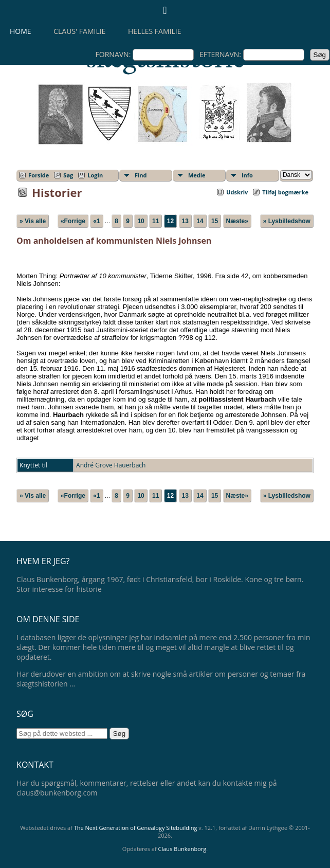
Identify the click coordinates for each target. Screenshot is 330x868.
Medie (197, 175)
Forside (39, 175)
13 (185, 221)
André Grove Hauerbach (111, 465)
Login (95, 175)
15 (215, 221)
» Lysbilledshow (287, 221)
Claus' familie (79, 31)
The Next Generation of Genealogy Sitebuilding (136, 828)
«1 (96, 221)
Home (21, 31)
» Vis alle (33, 221)
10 (141, 221)
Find (141, 175)
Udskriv (237, 192)
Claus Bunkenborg (182, 849)
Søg (68, 175)
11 (155, 221)
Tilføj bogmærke (285, 192)
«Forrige (73, 221)
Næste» (237, 221)
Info (247, 175)
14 (200, 221)
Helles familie (154, 31)
